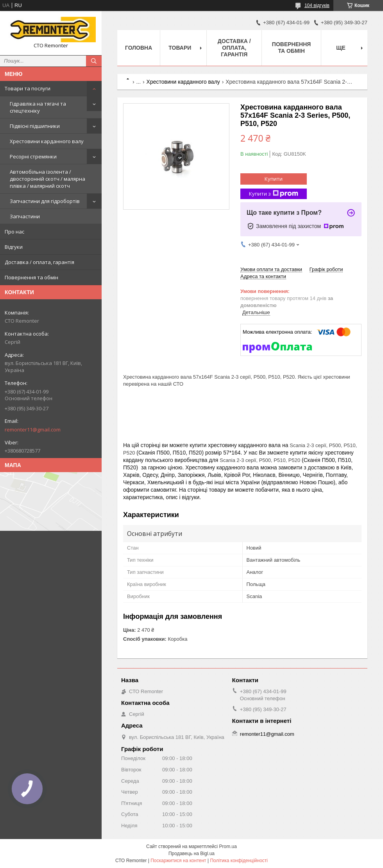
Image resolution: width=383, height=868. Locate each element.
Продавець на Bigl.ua (191, 854)
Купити (274, 179)
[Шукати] (94, 61)
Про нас (14, 232)
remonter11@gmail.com (33, 430)
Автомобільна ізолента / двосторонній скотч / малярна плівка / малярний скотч (47, 179)
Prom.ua (228, 846)
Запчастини (25, 216)
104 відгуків (317, 5)
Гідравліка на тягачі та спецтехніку (38, 107)
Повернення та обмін (31, 277)
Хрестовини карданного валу (47, 141)
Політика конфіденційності (239, 861)
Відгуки (14, 247)
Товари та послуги (28, 88)
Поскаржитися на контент (178, 861)
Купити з (274, 194)
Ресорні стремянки (33, 156)
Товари (180, 48)
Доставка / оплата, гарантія (39, 262)
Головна (139, 48)
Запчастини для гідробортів (45, 201)
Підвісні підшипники (35, 126)
